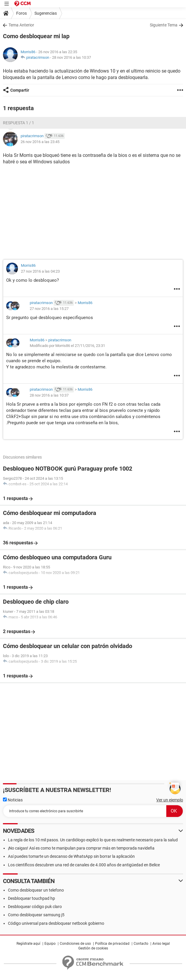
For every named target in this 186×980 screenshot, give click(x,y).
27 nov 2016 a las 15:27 (49, 309)
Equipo (50, 944)
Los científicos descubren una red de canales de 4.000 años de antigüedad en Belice (84, 865)
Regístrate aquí (28, 944)
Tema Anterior (21, 25)
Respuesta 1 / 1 (19, 123)
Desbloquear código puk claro (35, 907)
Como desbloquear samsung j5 (36, 915)
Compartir (20, 90)
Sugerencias (46, 13)
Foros (21, 13)
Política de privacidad (112, 944)
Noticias (13, 800)
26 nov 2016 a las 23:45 (40, 142)
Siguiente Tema (164, 25)
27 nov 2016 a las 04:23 (40, 271)
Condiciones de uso (75, 944)
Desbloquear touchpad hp (31, 898)
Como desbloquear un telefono (36, 890)
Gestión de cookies (93, 948)
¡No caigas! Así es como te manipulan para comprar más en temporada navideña (81, 848)
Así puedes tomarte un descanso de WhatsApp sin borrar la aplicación (71, 856)
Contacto (141, 944)
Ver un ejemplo (170, 800)
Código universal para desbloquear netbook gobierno (56, 923)
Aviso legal (161, 944)
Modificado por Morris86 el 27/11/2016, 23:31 (67, 346)
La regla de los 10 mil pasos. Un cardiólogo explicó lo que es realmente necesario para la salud (93, 840)
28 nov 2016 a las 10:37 (72, 57)
